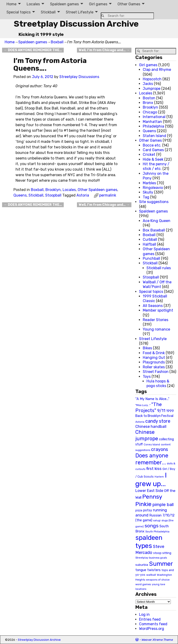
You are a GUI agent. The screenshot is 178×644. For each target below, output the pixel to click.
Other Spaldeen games (97, 190)
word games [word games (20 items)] (143, 584)
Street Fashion (156, 372)
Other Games (129, 4)
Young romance (156, 329)
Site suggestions (154, 202)
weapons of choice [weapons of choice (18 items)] (158, 580)
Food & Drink (154, 353)
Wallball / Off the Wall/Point (157, 284)
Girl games (98, 4)
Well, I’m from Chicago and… (104, 50)
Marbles (149, 183)
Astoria (83, 195)
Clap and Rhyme (157, 70)
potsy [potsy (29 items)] (148, 510)
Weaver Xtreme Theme (157, 640)
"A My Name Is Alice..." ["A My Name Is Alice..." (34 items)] (152, 399)
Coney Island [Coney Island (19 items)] (152, 444)
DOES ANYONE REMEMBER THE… (33, 50)
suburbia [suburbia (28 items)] (142, 565)
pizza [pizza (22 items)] (139, 510)
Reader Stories (156, 320)
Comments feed (153, 624)
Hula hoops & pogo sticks (158, 383)
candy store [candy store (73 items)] (158, 421)
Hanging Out (154, 358)
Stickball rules (159, 268)
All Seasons (153, 306)
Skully (148, 192)
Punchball (151, 258)
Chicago (150, 112)
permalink (108, 195)
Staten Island (154, 136)
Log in (144, 614)
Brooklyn (53, 190)
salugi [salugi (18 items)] (157, 521)
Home (11, 4)
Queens (20, 195)
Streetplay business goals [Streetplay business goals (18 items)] (151, 558)
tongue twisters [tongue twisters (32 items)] (148, 570)
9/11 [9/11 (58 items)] (161, 411)
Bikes (147, 348)
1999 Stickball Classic (155, 299)
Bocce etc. (152, 145)
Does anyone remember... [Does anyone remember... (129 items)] (152, 459)
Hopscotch (152, 79)
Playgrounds (154, 362)
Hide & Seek (153, 159)
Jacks (148, 84)
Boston (149, 98)
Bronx (148, 103)
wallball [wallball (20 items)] (151, 575)
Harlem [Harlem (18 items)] (159, 477)
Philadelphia (153, 126)
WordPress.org (152, 629)
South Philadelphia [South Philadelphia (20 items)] (157, 531)
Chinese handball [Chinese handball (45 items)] (151, 426)
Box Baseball (154, 230)
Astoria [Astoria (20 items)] (140, 422)
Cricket (149, 155)
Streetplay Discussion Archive (76, 24)
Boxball (57, 42)
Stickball (48, 12)
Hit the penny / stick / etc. (156, 166)
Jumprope (152, 89)
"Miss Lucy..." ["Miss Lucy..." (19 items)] (143, 405)
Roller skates (154, 367)
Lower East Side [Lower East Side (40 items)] (149, 491)
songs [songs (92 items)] (152, 526)
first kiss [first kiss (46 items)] (154, 469)
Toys (147, 377)
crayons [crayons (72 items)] (160, 449)
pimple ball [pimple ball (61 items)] (163, 505)
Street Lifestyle (80, 12)
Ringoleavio (153, 188)
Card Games (153, 150)
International (154, 117)
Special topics (19, 12)
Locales (33, 4)
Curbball (150, 239)
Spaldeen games (64, 4)
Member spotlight (158, 310)
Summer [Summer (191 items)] (161, 564)
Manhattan (152, 122)
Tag (146, 197)
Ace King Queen (157, 221)
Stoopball (53, 195)
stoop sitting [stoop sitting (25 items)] (162, 553)
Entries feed (150, 619)
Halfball (149, 244)
